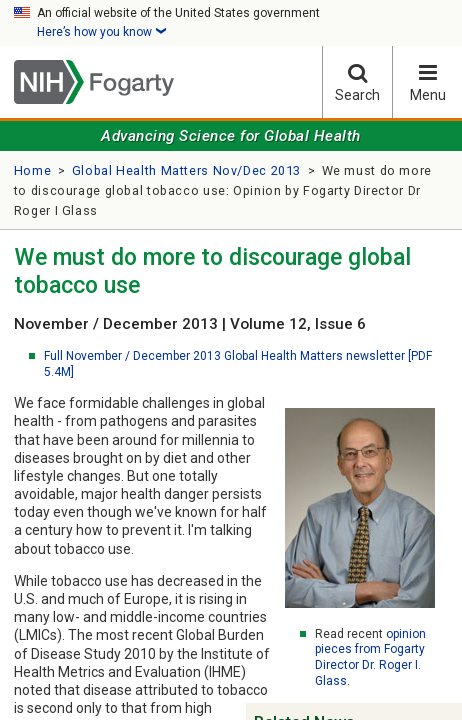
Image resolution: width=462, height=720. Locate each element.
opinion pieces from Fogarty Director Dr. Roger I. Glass (370, 657)
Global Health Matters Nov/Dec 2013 (186, 170)
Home (33, 170)
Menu (427, 82)
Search (357, 82)
